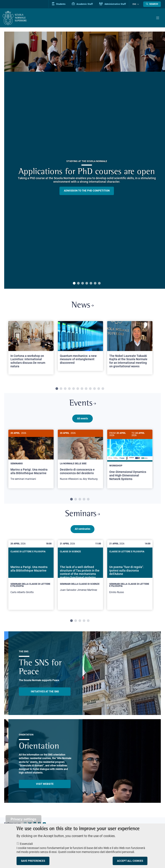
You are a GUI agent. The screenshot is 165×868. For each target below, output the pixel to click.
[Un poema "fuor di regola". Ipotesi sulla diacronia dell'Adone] (130, 575)
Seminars (83, 514)
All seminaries (82, 528)
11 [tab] (99, 389)
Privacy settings (24, 819)
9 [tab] (90, 389)
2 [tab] (78, 283)
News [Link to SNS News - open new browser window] (83, 306)
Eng (134, 4)
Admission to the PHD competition (87, 191)
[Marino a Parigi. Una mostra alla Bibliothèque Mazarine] (31, 458)
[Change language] (138, 4)
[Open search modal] (152, 4)
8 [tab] (86, 389)
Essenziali (26, 844)
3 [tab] (82, 283)
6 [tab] (95, 283)
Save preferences (33, 861)
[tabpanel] (31, 350)
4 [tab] (87, 283)
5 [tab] (91, 283)
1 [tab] (74, 283)
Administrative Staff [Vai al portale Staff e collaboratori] (113, 4)
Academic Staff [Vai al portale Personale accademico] (82, 4)
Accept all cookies (130, 861)
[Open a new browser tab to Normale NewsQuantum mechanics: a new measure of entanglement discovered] (80, 346)
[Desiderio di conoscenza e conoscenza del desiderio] (80, 458)
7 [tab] (99, 283)
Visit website (45, 783)
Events (82, 404)
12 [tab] (103, 389)
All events (82, 419)
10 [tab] (94, 389)
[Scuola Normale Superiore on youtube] (44, 823)
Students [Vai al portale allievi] (59, 4)
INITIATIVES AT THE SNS (45, 691)
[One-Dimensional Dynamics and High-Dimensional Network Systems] (130, 458)
